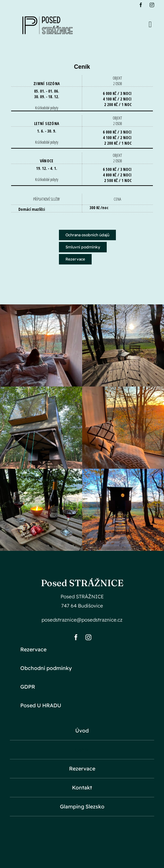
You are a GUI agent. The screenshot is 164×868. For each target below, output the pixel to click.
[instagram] (152, 5)
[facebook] (141, 5)
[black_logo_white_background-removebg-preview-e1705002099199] (48, 13)
